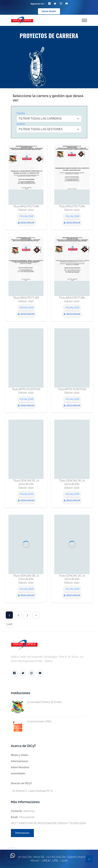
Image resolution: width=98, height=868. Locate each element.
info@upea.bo (23, 817)
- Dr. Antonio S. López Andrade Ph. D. (32, 787)
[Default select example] (49, 119)
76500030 (23, 811)
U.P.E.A (46, 861)
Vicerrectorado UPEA (31, 722)
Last (9, 624)
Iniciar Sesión (49, 11)
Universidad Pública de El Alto (36, 702)
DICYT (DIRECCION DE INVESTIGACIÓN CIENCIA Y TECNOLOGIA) (49, 823)
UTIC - (56, 861)
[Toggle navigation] (84, 20)
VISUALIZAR (26, 216)
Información (22, 833)
